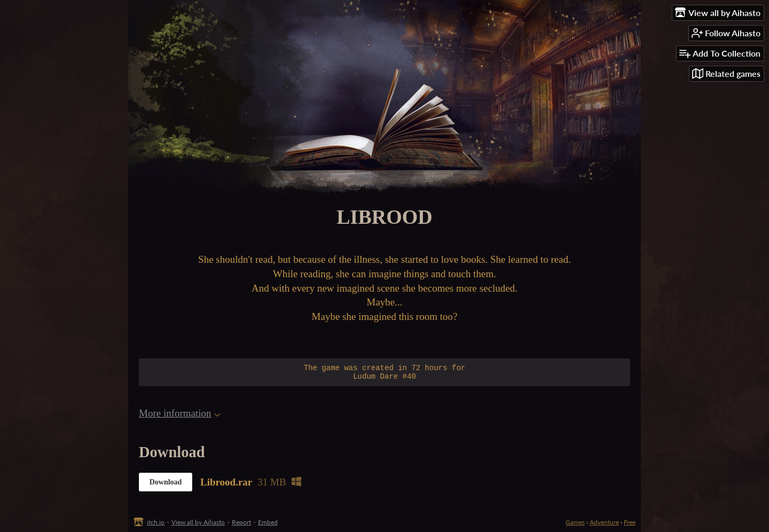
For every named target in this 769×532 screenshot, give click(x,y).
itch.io (156, 522)
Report (241, 522)
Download (166, 485)
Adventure (604, 522)
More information (180, 416)
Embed (268, 522)
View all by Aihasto (198, 522)
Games (575, 522)
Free (630, 522)
